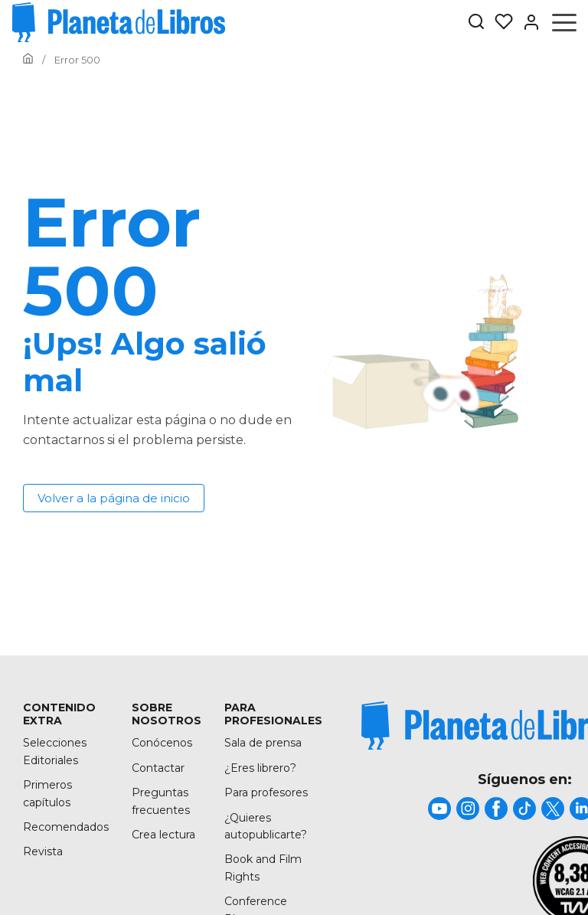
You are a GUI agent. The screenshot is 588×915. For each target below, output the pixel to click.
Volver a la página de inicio (114, 498)
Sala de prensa (263, 743)
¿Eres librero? (260, 768)
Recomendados (66, 827)
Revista (43, 851)
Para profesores (266, 792)
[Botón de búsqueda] (476, 23)
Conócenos (162, 743)
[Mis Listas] (499, 22)
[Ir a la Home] (28, 60)
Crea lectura (163, 835)
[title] (439, 809)
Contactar (158, 768)
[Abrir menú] (564, 22)
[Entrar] (527, 22)
